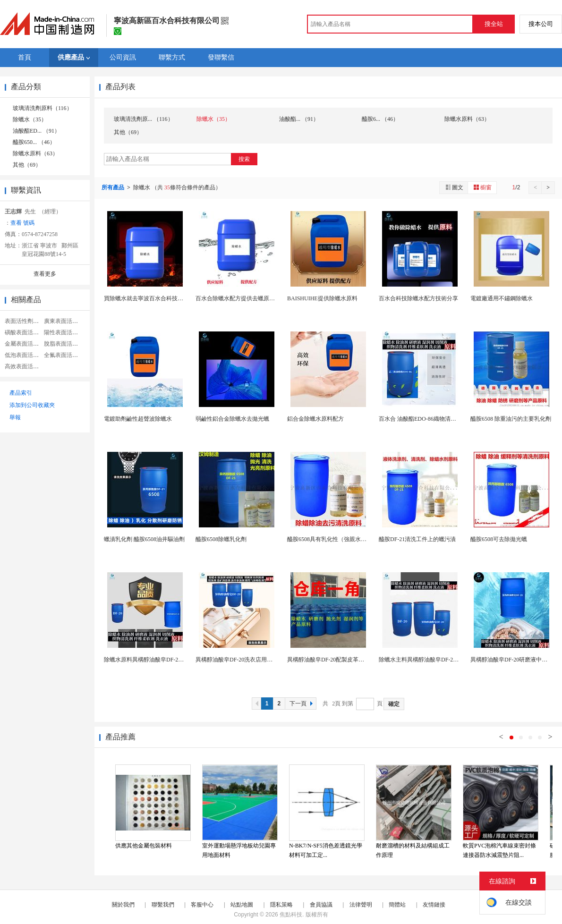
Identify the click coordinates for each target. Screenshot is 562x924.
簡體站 (397, 905)
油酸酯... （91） (299, 119)
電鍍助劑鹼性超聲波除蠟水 (138, 419)
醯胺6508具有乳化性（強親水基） (330, 539)
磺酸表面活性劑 (25, 332)
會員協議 (321, 905)
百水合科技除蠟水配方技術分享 (418, 298)
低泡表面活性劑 (25, 355)
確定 (394, 704)
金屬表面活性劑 (25, 344)
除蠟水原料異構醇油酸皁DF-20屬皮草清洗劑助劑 (165, 660)
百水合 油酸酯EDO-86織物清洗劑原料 (426, 419)
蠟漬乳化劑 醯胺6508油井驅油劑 (144, 539)
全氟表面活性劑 (64, 355)
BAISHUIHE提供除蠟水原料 (322, 298)
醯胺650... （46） (34, 142)
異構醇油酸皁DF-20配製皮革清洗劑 (331, 660)
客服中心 (202, 905)
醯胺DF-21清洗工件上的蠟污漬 (417, 539)
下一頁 (302, 704)
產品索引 (21, 393)
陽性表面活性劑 (64, 332)
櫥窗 (482, 187)
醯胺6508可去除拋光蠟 (499, 539)
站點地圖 (242, 905)
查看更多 (45, 274)
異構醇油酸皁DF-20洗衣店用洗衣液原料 (245, 660)
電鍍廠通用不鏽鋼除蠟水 (502, 298)
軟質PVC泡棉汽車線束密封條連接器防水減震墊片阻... (499, 850)
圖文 (454, 187)
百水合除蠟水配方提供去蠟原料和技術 (244, 298)
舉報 (15, 417)
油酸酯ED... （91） (36, 131)
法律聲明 (361, 905)
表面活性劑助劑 (25, 321)
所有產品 (114, 187)
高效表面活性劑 (25, 366)
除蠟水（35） (30, 119)
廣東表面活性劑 (64, 321)
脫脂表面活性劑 (64, 344)
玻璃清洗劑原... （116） (144, 119)
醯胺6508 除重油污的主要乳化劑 (511, 419)
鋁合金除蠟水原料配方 (315, 419)
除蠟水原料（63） (35, 153)
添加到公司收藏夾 (32, 405)
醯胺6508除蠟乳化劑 (221, 539)
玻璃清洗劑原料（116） (43, 108)
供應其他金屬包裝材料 (144, 846)
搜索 (244, 159)
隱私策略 (281, 905)
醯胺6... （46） (380, 119)
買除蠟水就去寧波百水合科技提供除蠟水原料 (161, 298)
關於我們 (123, 905)
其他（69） (27, 165)
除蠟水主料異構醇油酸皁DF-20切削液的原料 (434, 660)
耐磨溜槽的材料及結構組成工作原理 (413, 850)
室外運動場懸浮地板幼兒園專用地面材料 (239, 850)
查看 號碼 (22, 223)
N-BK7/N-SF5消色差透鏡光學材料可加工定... (326, 850)
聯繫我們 (163, 905)
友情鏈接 (434, 905)
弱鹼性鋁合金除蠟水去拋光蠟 (232, 419)
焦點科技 (291, 915)
